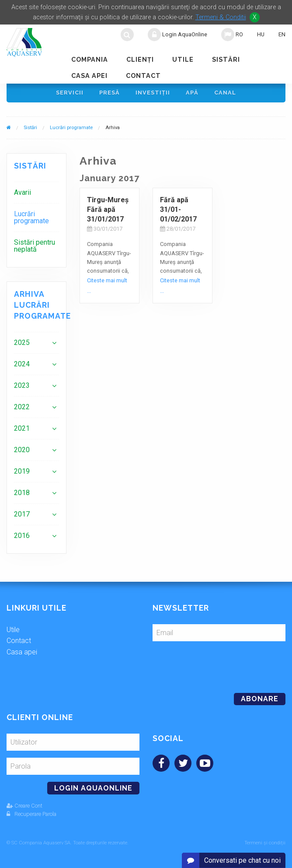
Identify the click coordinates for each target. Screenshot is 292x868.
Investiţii (153, 93)
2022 (22, 407)
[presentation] (212, 664)
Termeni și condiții (265, 843)
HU (261, 34)
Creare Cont (24, 806)
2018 (22, 493)
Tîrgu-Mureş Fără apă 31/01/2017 (108, 210)
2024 (22, 364)
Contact (143, 76)
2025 (22, 343)
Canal (225, 93)
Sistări (226, 59)
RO (232, 35)
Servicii (70, 93)
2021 (22, 428)
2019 (22, 471)
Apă (192, 93)
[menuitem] (36, 192)
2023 (22, 385)
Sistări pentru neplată (35, 246)
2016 (22, 536)
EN (282, 34)
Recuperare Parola (31, 814)
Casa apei (89, 76)
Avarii (23, 192)
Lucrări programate (71, 128)
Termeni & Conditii (221, 17)
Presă (109, 93)
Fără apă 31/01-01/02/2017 (178, 210)
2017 (22, 514)
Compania (90, 59)
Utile (183, 59)
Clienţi (140, 59)
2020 (22, 450)
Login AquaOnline (177, 35)
